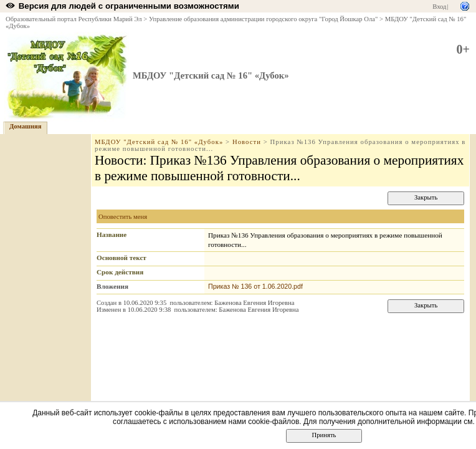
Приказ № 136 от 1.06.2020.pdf (255, 286)
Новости (247, 142)
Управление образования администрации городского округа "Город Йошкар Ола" (264, 19)
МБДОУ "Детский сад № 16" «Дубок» (211, 75)
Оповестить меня (123, 217)
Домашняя (26, 126)
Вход (439, 7)
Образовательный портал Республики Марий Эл (74, 19)
